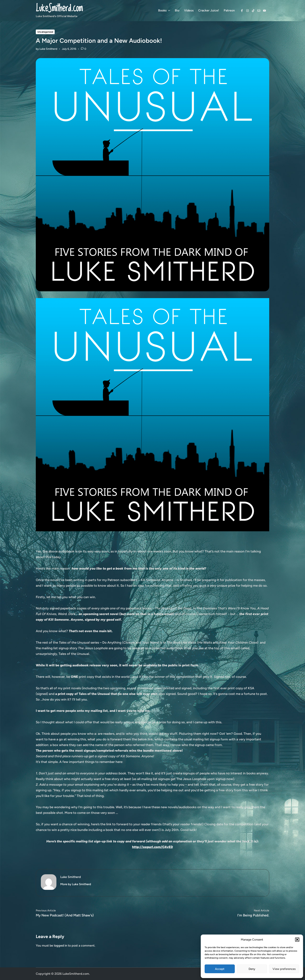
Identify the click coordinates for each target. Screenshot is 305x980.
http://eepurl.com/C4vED (152, 847)
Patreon (229, 10)
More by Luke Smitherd (76, 884)
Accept (220, 969)
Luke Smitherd (48, 49)
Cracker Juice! (209, 10)
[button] (297, 940)
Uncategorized (45, 32)
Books (164, 10)
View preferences (284, 969)
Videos (189, 10)
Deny (252, 969)
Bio (177, 10)
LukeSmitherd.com (59, 8)
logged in (60, 946)
